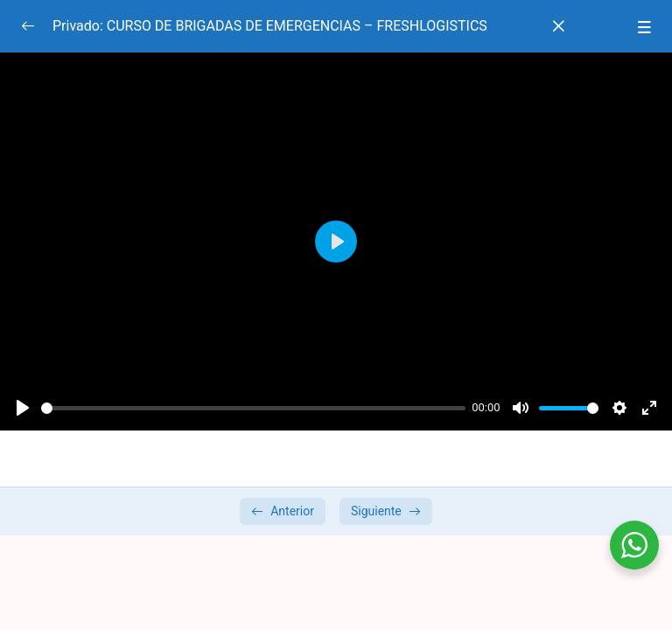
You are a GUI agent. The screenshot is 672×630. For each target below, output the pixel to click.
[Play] (23, 408)
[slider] (253, 408)
